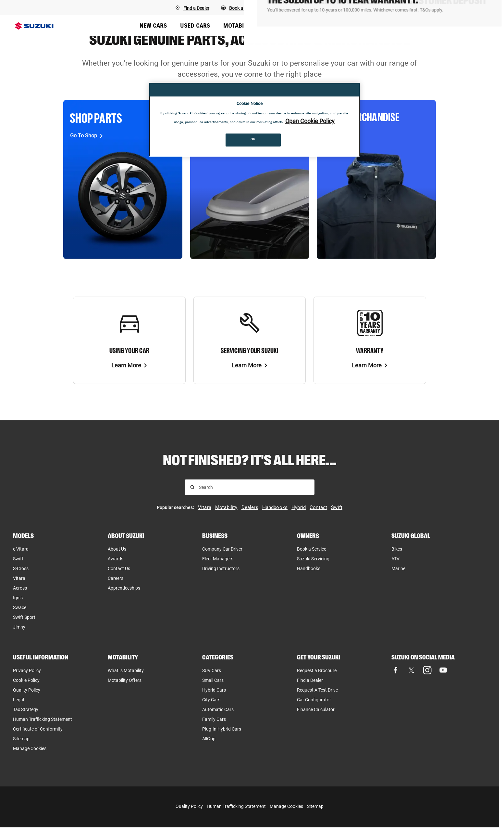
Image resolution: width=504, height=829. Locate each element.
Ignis (18, 598)
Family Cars (214, 719)
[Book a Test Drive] (242, 8)
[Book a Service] (294, 8)
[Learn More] (129, 365)
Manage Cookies (30, 748)
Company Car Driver (222, 549)
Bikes (397, 549)
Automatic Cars (218, 709)
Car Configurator (314, 700)
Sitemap (21, 739)
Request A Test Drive (317, 690)
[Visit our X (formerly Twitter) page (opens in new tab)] (411, 670)
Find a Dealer (310, 680)
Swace (20, 607)
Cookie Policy (26, 680)
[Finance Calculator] (464, 8)
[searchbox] (254, 487)
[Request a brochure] (406, 8)
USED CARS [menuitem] (195, 26)
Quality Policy (27, 690)
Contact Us (119, 568)
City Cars (211, 700)
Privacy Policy (27, 670)
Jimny (19, 627)
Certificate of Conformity (38, 729)
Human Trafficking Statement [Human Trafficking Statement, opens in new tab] (43, 719)
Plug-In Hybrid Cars (222, 729)
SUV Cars (212, 670)
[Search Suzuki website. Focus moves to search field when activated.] (485, 26)
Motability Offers (125, 680)
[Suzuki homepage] (34, 26)
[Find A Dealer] (192, 8)
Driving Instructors (221, 568)
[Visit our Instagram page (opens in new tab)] (427, 670)
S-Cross (21, 568)
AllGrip (209, 739)
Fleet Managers (218, 559)
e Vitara (21, 549)
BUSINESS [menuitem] (282, 26)
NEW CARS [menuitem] (153, 26)
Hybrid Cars (214, 690)
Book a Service (312, 549)
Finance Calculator (316, 709)
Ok (253, 140)
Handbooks (309, 568)
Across (20, 588)
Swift (18, 559)
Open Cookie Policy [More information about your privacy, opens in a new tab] (310, 121)
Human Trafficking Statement (236, 806)
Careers (116, 578)
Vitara (19, 578)
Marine (398, 568)
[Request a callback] (347, 8)
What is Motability (126, 670)
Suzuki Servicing (313, 559)
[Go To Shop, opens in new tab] (87, 136)
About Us (117, 549)
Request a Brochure (317, 670)
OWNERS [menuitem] (383, 26)
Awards (116, 559)
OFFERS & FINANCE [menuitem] (333, 26)
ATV (395, 559)
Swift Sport (24, 617)
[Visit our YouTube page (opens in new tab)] (443, 670)
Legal (18, 700)
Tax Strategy (26, 709)
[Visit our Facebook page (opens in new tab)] (395, 670)
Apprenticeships (124, 588)
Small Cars (213, 680)
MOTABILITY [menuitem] (239, 26)
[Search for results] (192, 487)
